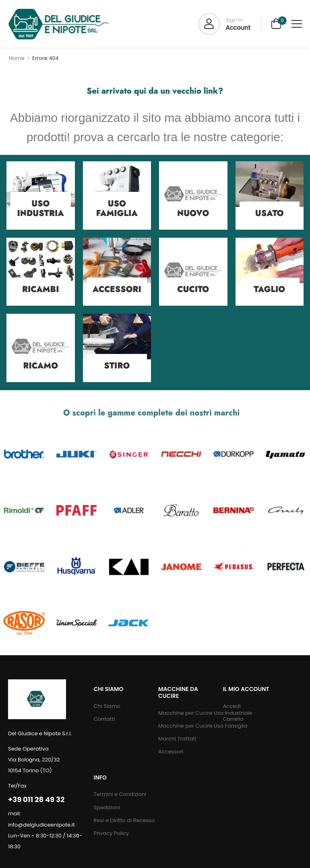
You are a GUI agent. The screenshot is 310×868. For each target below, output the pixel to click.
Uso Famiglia (117, 209)
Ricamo (41, 366)
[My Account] (224, 24)
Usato (270, 213)
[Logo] (58, 24)
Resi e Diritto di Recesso (124, 820)
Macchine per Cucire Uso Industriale (186, 713)
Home (17, 58)
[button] (297, 24)
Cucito (193, 289)
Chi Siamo (107, 706)
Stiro (117, 366)
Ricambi (40, 289)
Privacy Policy (111, 833)
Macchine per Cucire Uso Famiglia (186, 726)
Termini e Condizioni (120, 794)
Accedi (232, 706)
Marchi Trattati (177, 739)
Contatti (104, 719)
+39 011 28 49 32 (36, 799)
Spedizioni (106, 807)
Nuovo (193, 213)
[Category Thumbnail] (193, 195)
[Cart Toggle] (276, 24)
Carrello (233, 719)
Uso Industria (41, 209)
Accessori (117, 289)
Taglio (269, 289)
